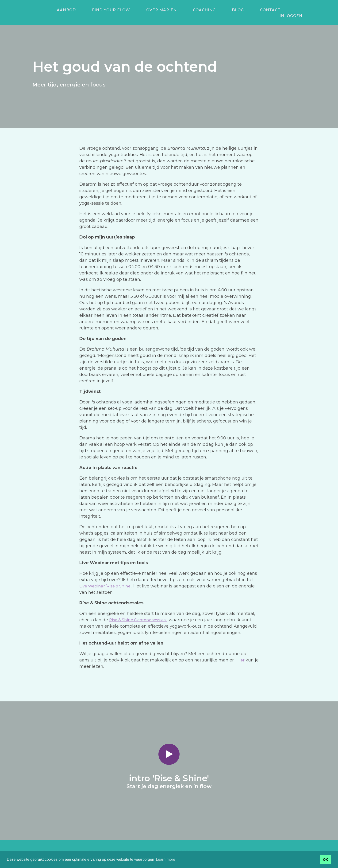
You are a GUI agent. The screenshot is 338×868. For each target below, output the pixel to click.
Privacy (64, 846)
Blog (208, 10)
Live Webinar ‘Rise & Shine (107, 580)
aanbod (63, 10)
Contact (234, 10)
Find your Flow (101, 10)
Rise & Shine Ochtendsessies (140, 614)
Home (39, 846)
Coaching (181, 10)
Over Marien (145, 10)
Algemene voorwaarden (112, 846)
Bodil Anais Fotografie (179, 846)
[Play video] (169, 749)
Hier (241, 654)
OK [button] (326, 860)
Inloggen (294, 10)
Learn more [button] (165, 859)
